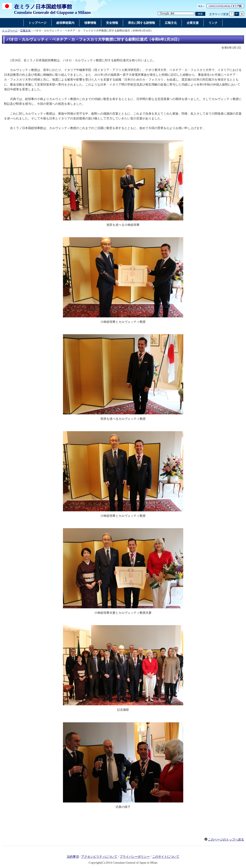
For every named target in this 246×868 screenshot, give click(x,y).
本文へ (201, 6)
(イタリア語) (226, 6)
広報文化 (25, 31)
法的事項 (73, 857)
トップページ (10, 31)
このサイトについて (166, 857)
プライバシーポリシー (135, 857)
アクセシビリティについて (99, 857)
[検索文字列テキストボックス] (176, 14)
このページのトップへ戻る (226, 840)
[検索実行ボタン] (200, 14)
